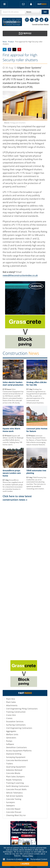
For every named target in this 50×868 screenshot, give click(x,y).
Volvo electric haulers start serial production (13, 384)
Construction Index (12, 22)
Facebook (46, 20)
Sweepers (10, 806)
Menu (4, 4)
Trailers (10, 764)
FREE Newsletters (23, 4)
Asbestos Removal (14, 770)
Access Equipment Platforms (19, 751)
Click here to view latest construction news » (17, 498)
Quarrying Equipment (16, 767)
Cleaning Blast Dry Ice (16, 815)
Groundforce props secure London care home (12, 473)
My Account (31, 4)
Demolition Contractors (16, 747)
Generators (11, 738)
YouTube (41, 20)
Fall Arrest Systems (15, 796)
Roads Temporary (14, 780)
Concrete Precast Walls (16, 789)
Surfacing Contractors (16, 725)
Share (5, 50)
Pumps (9, 741)
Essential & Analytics (13, 859)
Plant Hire (11, 699)
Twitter (32, 20)
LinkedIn (37, 20)
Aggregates (11, 731)
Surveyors (11, 802)
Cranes (9, 718)
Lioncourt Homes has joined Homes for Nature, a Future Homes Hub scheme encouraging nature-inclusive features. (37, 440)
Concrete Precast (14, 812)
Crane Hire (11, 715)
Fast (42, 4)
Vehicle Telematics (14, 793)
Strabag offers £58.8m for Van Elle (37, 384)
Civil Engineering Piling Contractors (22, 709)
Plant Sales (11, 702)
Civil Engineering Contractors (19, 728)
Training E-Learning (15, 783)
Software (10, 744)
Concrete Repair (13, 809)
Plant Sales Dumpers (15, 777)
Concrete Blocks (13, 773)
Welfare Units (12, 734)
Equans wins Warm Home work (11, 430)
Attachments (12, 705)
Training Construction (16, 712)
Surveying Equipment (16, 757)
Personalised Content (37, 859)
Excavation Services (15, 721)
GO (45, 12)
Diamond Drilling (14, 754)
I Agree (25, 864)
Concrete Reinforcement (17, 760)
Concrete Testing (14, 799)
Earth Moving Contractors (18, 786)
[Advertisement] (25, 581)
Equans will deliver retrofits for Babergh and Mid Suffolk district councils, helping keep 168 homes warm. (13, 440)
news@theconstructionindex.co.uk (20, 275)
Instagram (27, 20)
